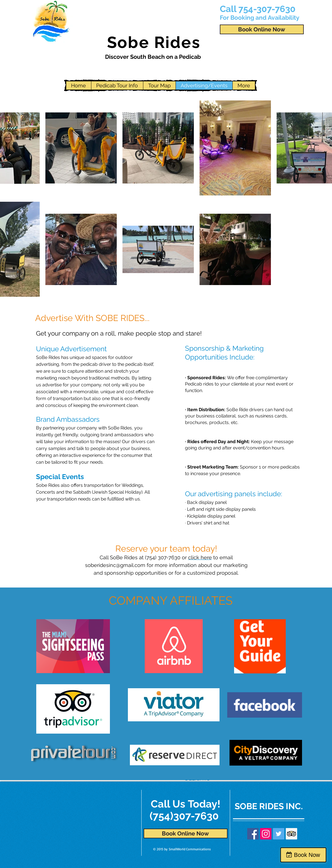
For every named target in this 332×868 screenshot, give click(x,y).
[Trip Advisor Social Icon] (291, 834)
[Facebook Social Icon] (253, 834)
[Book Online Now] (262, 29)
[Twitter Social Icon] (279, 834)
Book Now (307, 855)
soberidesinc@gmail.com (115, 565)
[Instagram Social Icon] (266, 834)
